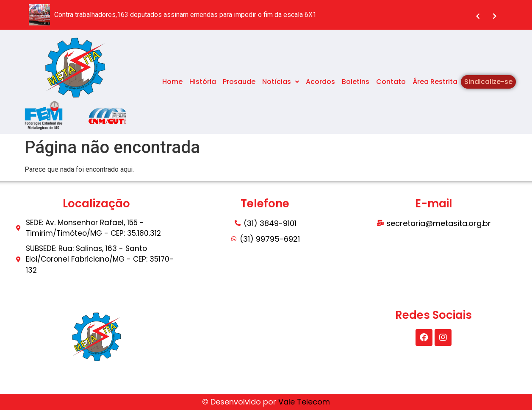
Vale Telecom (304, 402)
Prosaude (239, 82)
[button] (281, 82)
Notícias (281, 82)
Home (172, 82)
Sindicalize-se (488, 82)
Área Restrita (435, 82)
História (203, 82)
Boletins (356, 82)
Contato (391, 82)
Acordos (320, 82)
